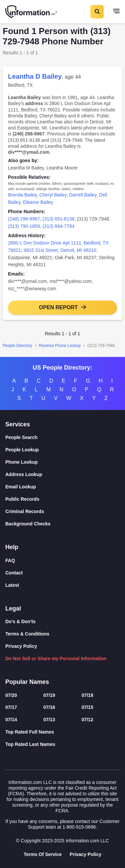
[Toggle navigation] (116, 12)
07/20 (11, 695)
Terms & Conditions (27, 634)
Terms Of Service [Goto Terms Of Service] (43, 854)
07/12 (87, 720)
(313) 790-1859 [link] (24, 226)
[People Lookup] (62, 450)
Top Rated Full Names (30, 732)
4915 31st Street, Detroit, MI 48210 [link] (60, 250)
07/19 (49, 695)
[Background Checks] (62, 524)
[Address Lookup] (62, 475)
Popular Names (27, 682)
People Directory (17, 346)
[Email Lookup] (62, 487)
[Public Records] (62, 499)
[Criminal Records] (62, 512)
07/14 (11, 720)
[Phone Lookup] (62, 462)
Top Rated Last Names (30, 744)
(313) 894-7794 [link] (59, 226)
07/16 (49, 707)
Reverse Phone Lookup (60, 346)
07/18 (87, 695)
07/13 (49, 720)
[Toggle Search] (97, 12)
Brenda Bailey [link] (22, 195)
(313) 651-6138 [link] (59, 219)
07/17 (11, 707)
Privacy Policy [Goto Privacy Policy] (85, 854)
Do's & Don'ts (20, 621)
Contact (14, 573)
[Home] (32, 12)
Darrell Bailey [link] (83, 195)
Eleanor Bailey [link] (38, 202)
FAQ (10, 560)
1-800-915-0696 (79, 827)
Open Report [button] (58, 307)
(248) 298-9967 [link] (24, 219)
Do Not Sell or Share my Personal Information (56, 659)
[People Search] (62, 438)
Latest (12, 585)
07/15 (87, 707)
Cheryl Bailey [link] (53, 195)
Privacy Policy (21, 646)
